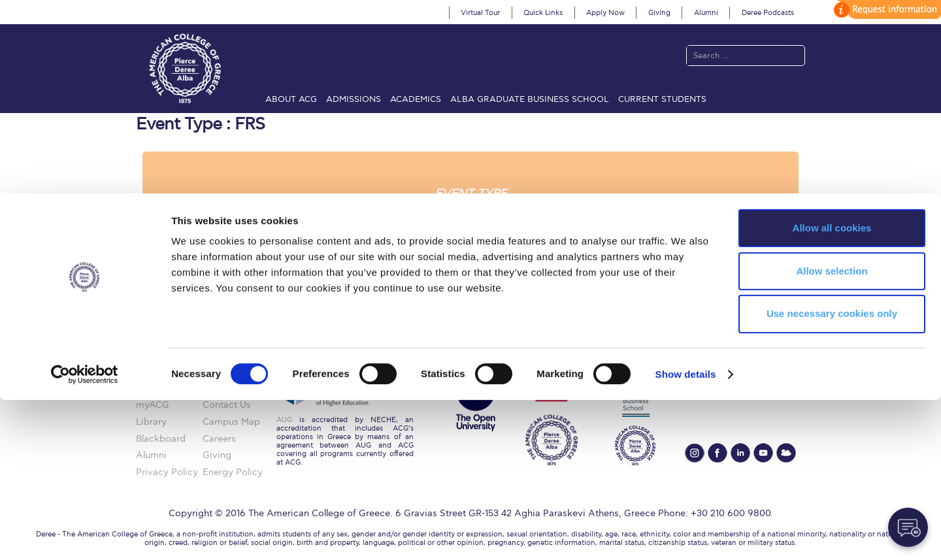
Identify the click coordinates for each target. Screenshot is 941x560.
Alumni (706, 13)
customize (885, 9)
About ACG (291, 99)
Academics (416, 99)
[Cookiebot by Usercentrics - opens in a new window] (85, 535)
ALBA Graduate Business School (530, 99)
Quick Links (543, 13)
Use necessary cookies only (832, 474)
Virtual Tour (480, 13)
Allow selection (832, 431)
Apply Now (605, 13)
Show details (686, 534)
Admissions (354, 99)
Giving (659, 13)
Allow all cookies (832, 388)
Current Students (662, 99)
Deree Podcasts (768, 13)
